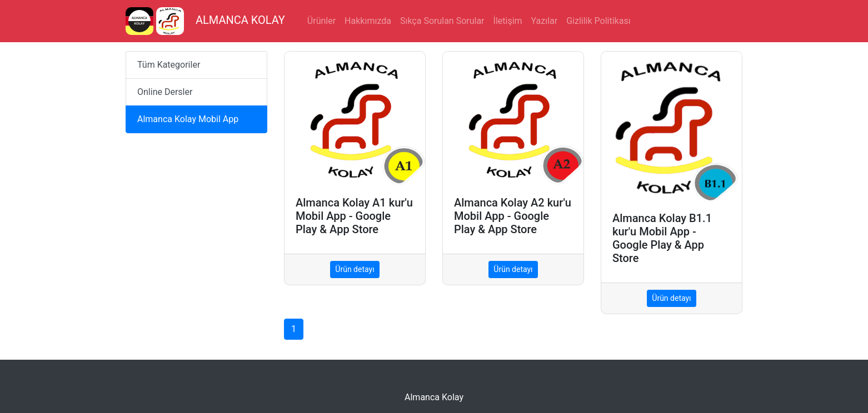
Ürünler (321, 21)
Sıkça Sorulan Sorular (442, 21)
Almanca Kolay (434, 397)
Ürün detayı (355, 269)
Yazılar (545, 21)
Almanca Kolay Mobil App (188, 119)
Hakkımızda (368, 21)
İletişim (508, 21)
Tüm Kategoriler (169, 65)
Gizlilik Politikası (598, 21)
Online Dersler (165, 92)
